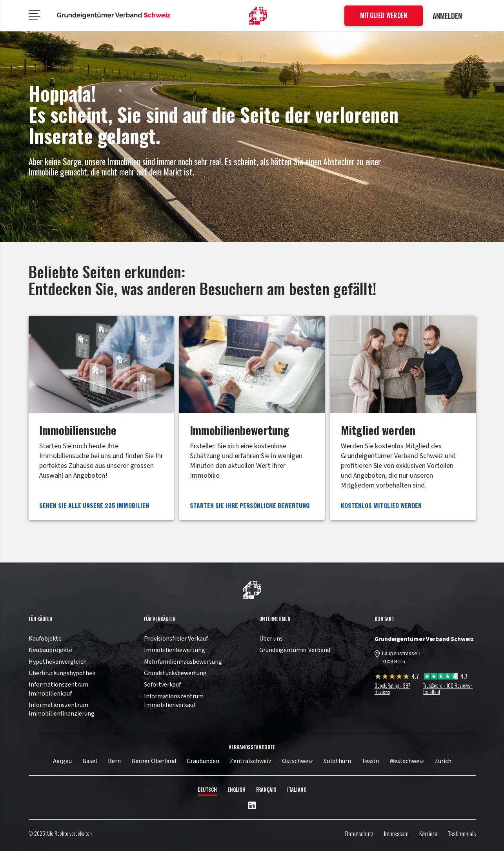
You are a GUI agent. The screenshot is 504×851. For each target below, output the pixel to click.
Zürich (443, 761)
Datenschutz (359, 833)
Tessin (370, 761)
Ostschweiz (297, 761)
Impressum (396, 833)
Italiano (297, 790)
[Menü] (34, 16)
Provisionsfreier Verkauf (176, 639)
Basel (90, 761)
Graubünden (203, 761)
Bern (114, 761)
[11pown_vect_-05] (114, 16)
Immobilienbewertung (175, 650)
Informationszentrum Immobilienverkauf (174, 701)
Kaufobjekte (45, 639)
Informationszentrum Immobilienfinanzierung (62, 709)
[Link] (101, 418)
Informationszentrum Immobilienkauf (58, 689)
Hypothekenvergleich (58, 662)
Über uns (271, 639)
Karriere (428, 833)
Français (266, 790)
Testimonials (462, 833)
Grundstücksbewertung (175, 673)
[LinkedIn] (252, 806)
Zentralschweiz (251, 761)
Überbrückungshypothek (62, 673)
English (237, 790)
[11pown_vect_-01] (258, 16)
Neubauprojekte (50, 650)
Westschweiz (407, 761)
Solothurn (337, 761)
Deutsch (207, 790)
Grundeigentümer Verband (295, 650)
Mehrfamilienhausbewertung (183, 662)
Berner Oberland (154, 761)
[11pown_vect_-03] (252, 590)
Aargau (62, 761)
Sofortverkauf (162, 685)
